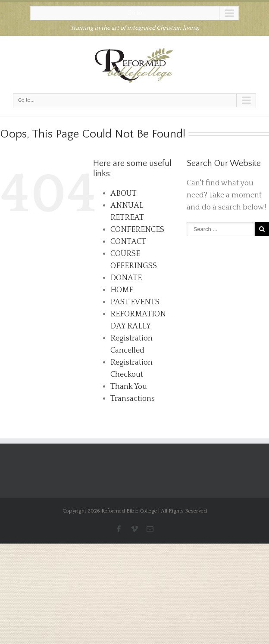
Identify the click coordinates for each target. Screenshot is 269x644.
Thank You (129, 387)
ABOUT (124, 194)
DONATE (126, 278)
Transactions (133, 399)
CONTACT (128, 242)
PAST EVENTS (135, 302)
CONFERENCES (137, 230)
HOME (122, 290)
